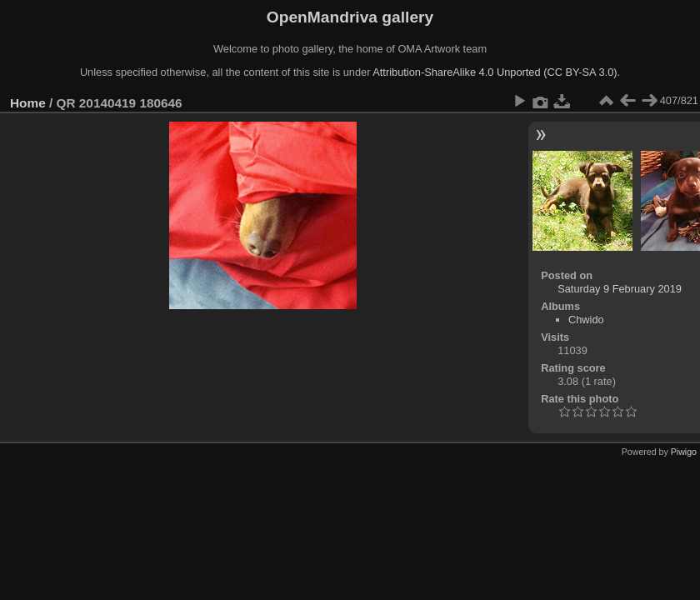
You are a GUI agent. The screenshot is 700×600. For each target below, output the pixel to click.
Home (28, 103)
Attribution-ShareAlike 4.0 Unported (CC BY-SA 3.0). (496, 72)
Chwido (586, 320)
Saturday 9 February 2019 (620, 289)
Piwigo (684, 452)
